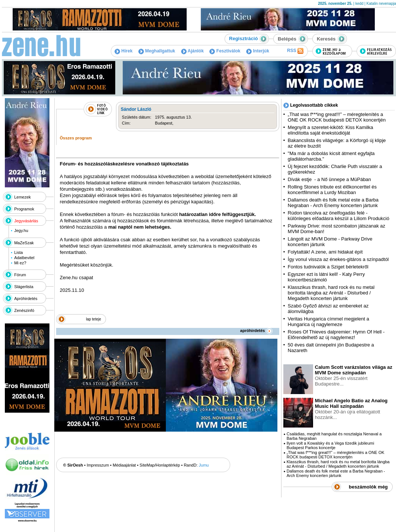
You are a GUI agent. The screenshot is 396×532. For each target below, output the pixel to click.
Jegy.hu (21, 230)
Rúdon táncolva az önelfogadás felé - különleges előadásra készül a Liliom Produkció (339, 216)
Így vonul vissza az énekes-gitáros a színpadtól (338, 259)
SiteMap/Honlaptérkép (160, 465)
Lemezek (22, 197)
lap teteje (94, 319)
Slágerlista (24, 287)
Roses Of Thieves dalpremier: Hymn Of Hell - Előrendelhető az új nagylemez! (336, 335)
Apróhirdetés (26, 299)
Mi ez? (20, 263)
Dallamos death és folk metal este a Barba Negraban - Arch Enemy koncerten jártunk (333, 203)
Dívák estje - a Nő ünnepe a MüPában (329, 179)
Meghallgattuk (157, 51)
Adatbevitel (24, 258)
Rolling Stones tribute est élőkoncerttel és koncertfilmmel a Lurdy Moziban (332, 190)
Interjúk (258, 51)
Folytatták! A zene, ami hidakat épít (325, 252)
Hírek (123, 51)
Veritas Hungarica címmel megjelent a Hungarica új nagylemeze (329, 322)
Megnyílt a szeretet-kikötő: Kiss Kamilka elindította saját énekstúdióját (331, 130)
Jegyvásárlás (26, 221)
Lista (18, 252)
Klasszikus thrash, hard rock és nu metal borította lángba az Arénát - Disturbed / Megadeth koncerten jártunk (331, 293)
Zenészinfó (24, 310)
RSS (295, 51)
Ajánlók (192, 51)
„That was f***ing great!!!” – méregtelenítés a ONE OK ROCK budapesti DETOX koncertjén (337, 117)
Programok (24, 209)
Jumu (204, 465)
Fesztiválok (225, 51)
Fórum (20, 275)
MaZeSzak (24, 243)
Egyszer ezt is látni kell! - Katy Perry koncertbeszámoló (326, 277)
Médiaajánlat (124, 465)
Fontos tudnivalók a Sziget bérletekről (328, 267)
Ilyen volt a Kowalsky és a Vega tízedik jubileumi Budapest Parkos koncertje (330, 445)
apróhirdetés (256, 331)
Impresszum (98, 465)
